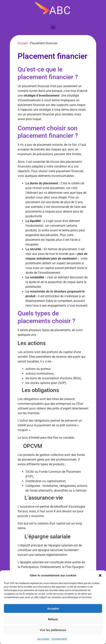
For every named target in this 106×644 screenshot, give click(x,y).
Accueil (23, 43)
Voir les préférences (53, 630)
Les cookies (43, 639)
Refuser (53, 619)
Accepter (53, 609)
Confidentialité (59, 639)
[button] (100, 575)
